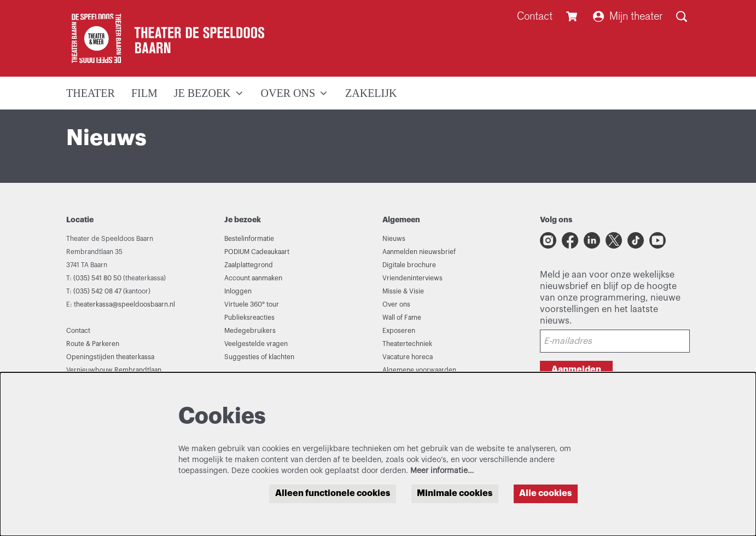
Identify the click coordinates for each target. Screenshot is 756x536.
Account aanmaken (253, 278)
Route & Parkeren (93, 344)
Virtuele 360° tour (252, 304)
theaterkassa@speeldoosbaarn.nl (124, 304)
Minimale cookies (455, 493)
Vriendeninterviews (412, 278)
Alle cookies (545, 493)
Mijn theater (628, 16)
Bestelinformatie (249, 239)
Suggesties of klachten (259, 357)
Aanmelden (576, 370)
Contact (535, 16)
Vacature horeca (408, 357)
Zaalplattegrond (249, 265)
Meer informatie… (442, 471)
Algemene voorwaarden (419, 370)
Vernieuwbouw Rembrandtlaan (114, 370)
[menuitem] (91, 93)
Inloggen (238, 291)
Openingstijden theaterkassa (110, 357)
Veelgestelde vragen (256, 344)
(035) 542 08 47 (97, 291)
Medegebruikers (250, 331)
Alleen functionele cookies (333, 493)
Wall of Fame (402, 318)
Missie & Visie (403, 291)
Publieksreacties (249, 318)
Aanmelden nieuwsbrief (419, 252)
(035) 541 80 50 (97, 278)
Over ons (396, 304)
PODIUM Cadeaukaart (257, 252)
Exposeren (399, 331)
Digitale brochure (409, 265)
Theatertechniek (407, 344)
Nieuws (394, 239)
